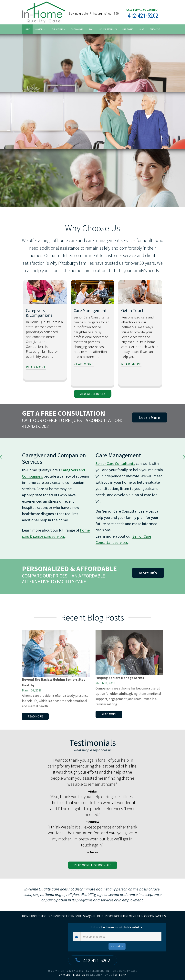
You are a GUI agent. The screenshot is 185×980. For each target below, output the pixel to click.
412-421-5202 (143, 16)
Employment (128, 29)
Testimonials (77, 29)
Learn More (150, 417)
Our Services (59, 29)
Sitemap (120, 975)
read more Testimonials (93, 865)
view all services (93, 394)
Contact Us (155, 29)
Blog (142, 29)
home (26, 916)
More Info (148, 573)
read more (36, 367)
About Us (41, 29)
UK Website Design (72, 975)
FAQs (91, 29)
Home (27, 29)
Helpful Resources (108, 29)
